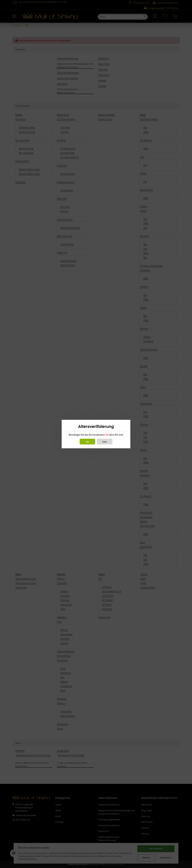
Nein (105, 441)
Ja (87, 441)
